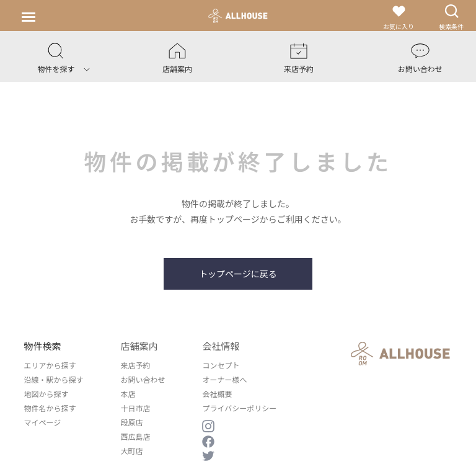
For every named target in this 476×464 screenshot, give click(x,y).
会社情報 (221, 346)
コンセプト (221, 365)
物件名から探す (50, 408)
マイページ (42, 422)
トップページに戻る (238, 274)
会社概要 (217, 394)
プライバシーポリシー (239, 408)
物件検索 (42, 346)
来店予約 (135, 365)
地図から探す (46, 394)
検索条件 (451, 17)
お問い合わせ (143, 379)
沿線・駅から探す (53, 379)
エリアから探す (50, 365)
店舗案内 (139, 346)
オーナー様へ (224, 379)
